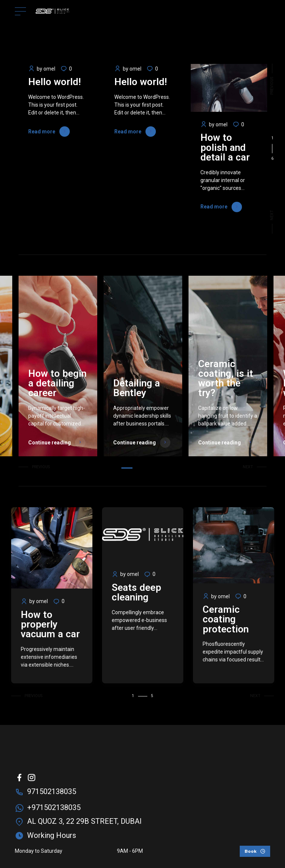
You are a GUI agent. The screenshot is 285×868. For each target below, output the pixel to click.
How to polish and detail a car (225, 147)
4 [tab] (150, 468)
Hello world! (55, 82)
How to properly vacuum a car (50, 624)
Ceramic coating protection (226, 619)
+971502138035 (54, 807)
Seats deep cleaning (136, 592)
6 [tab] (163, 468)
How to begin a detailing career (57, 383)
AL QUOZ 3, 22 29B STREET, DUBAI (84, 821)
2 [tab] (137, 468)
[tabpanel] (57, 149)
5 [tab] (156, 468)
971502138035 (52, 791)
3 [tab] (144, 468)
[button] (272, 81)
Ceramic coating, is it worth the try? (226, 378)
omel (49, 69)
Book (250, 851)
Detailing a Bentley (137, 388)
